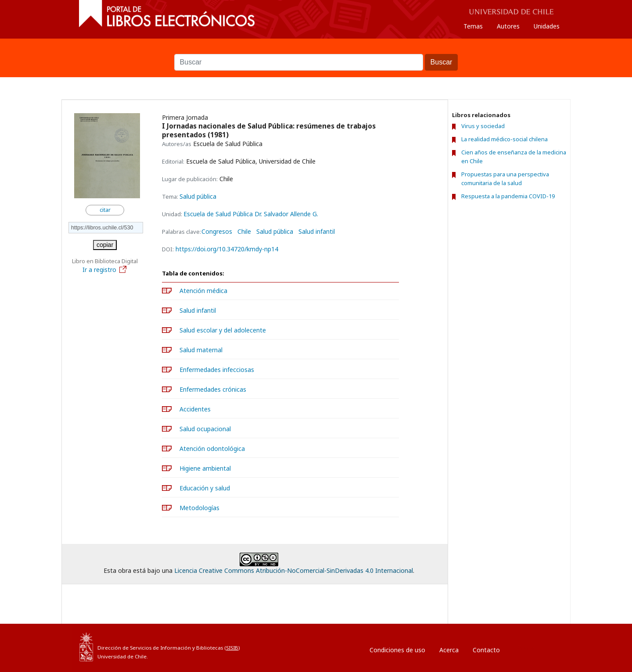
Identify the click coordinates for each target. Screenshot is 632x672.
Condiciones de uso (397, 650)
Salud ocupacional (205, 429)
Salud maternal (201, 350)
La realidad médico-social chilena (505, 139)
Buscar (316, 50)
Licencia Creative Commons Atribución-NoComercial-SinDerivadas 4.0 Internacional (294, 570)
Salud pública (198, 196)
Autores (508, 26)
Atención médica (203, 291)
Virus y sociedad (483, 126)
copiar (105, 245)
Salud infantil (317, 232)
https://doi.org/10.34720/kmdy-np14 (227, 249)
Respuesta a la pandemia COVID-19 (508, 196)
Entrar (526, 648)
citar (105, 210)
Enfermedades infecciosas (217, 370)
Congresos (217, 232)
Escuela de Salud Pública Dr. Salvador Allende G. (251, 214)
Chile (244, 232)
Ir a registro (105, 270)
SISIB (232, 648)
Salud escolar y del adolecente (223, 330)
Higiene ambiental (205, 468)
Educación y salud (205, 488)
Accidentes (195, 409)
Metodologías (199, 508)
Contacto (486, 650)
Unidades (547, 26)
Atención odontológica (212, 449)
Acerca (449, 650)
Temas (473, 26)
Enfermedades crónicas (213, 389)
